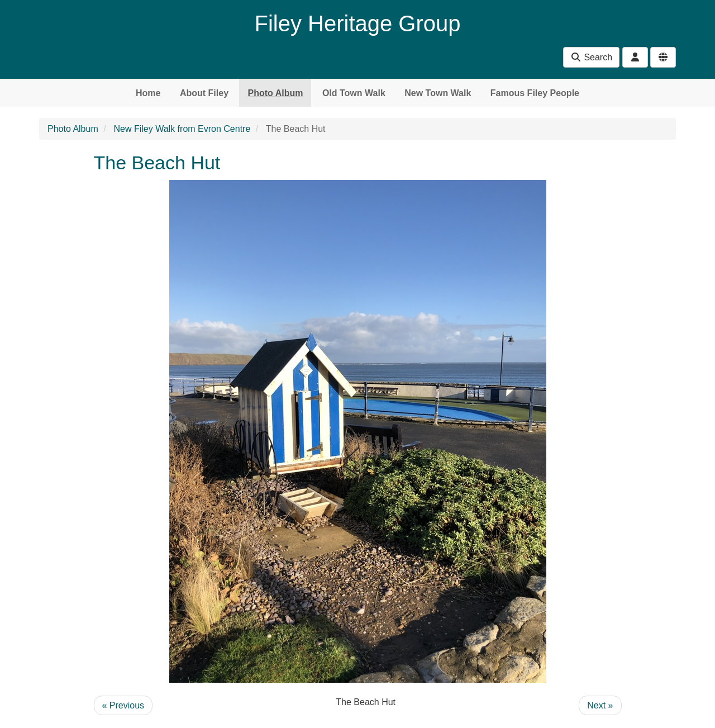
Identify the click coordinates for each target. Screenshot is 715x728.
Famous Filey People (535, 93)
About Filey (204, 93)
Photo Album (275, 93)
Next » (600, 705)
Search (591, 57)
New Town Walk (438, 93)
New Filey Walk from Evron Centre (182, 129)
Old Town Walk (354, 93)
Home (148, 93)
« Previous (123, 705)
